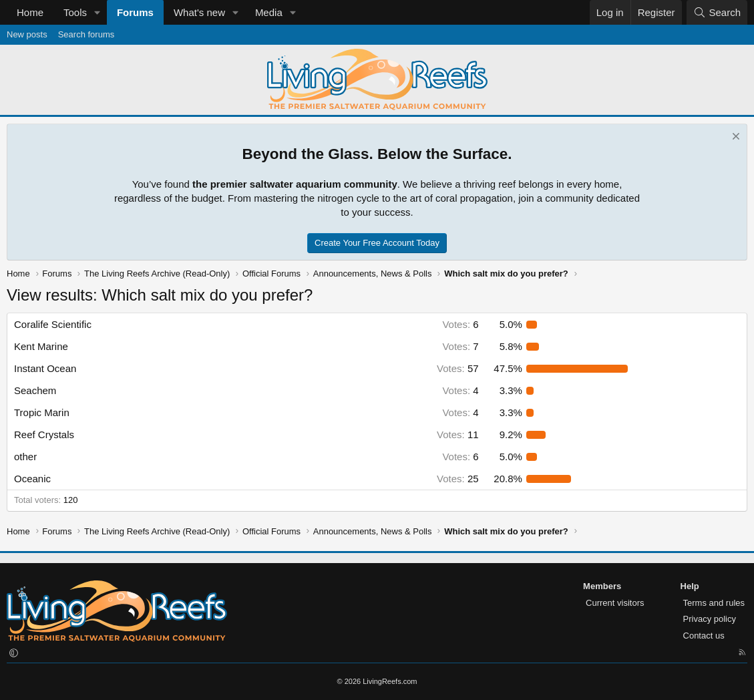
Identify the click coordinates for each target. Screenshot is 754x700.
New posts (27, 34)
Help (690, 586)
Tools (75, 12)
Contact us (704, 636)
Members (602, 586)
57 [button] (458, 368)
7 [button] (460, 346)
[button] (98, 12)
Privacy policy (710, 619)
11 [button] (458, 434)
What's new (199, 12)
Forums (135, 12)
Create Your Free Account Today (377, 243)
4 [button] (460, 390)
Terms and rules (714, 603)
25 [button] (458, 479)
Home (30, 12)
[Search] (717, 12)
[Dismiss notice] (734, 138)
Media (269, 12)
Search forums (86, 34)
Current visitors (615, 603)
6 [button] (460, 324)
